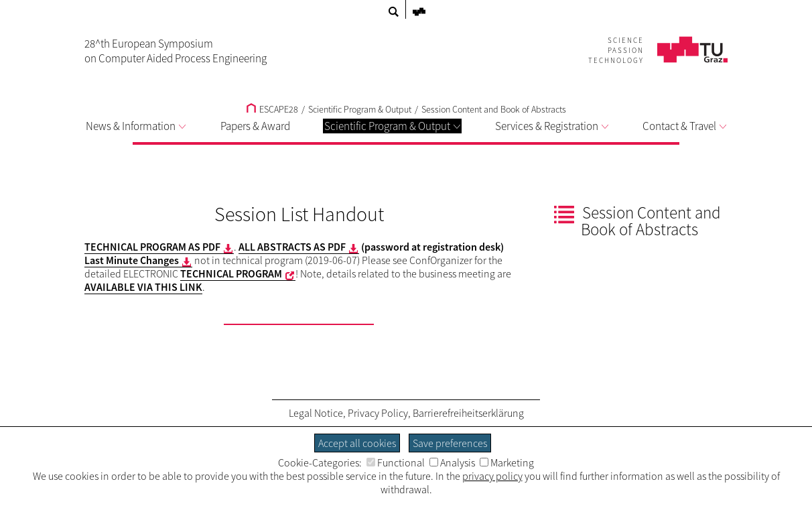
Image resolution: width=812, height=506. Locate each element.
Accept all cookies (357, 443)
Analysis (452, 462)
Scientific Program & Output (392, 126)
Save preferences (450, 443)
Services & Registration (552, 126)
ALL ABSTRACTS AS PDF (292, 247)
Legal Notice (316, 413)
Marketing (507, 462)
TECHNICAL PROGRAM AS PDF (152, 247)
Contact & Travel (684, 126)
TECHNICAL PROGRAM (231, 273)
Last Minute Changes (132, 260)
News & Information (136, 126)
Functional (396, 462)
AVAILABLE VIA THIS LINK (143, 287)
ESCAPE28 (272, 109)
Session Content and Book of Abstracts (494, 109)
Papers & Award (255, 126)
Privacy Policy (378, 413)
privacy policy (492, 476)
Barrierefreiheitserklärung (468, 413)
